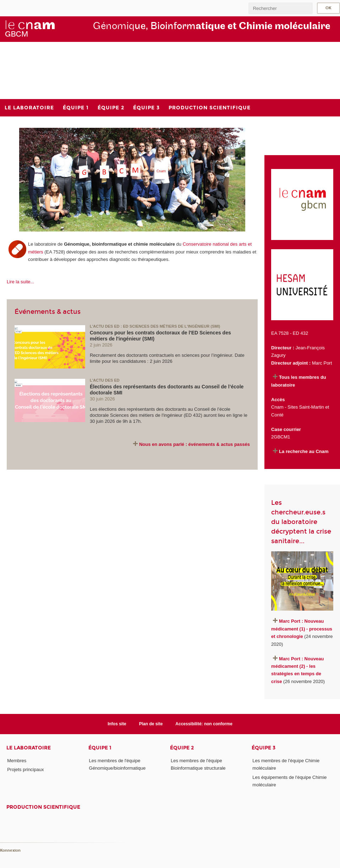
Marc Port (322, 363)
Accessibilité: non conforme (204, 724)
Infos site (117, 724)
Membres (17, 761)
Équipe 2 (182, 748)
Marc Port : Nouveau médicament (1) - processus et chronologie (302, 629)
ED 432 (300, 333)
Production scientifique (43, 807)
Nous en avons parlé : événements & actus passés (194, 444)
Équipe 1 (100, 748)
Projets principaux (25, 769)
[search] (280, 8)
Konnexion (10, 850)
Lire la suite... (20, 282)
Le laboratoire (29, 748)
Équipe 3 (264, 748)
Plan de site (151, 724)
